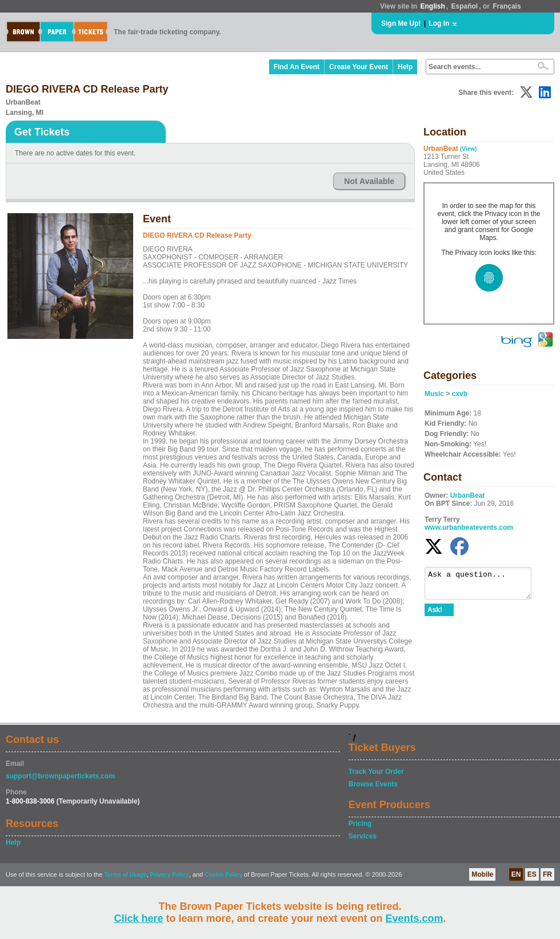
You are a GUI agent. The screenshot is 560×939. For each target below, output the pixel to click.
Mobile (482, 874)
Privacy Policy (170, 875)
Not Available (369, 181)
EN (516, 874)
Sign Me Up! (401, 23)
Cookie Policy (223, 875)
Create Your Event (359, 67)
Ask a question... (484, 586)
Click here (138, 918)
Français (507, 6)
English (432, 6)
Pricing (360, 824)
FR (547, 874)
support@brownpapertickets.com (60, 776)
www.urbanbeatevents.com (469, 528)
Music (434, 394)
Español (465, 6)
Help (405, 67)
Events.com (415, 918)
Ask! (435, 615)
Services (363, 836)
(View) (468, 149)
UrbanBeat (468, 496)
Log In (439, 23)
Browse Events (373, 784)
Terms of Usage (125, 875)
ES (532, 874)
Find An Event (297, 67)
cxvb (460, 394)
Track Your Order (376, 772)
